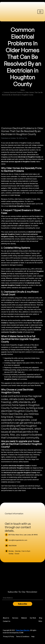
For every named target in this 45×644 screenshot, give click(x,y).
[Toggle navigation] (40, 12)
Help (33, 637)
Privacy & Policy (9, 637)
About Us (6, 618)
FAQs (40, 621)
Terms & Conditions (23, 637)
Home (23, 90)
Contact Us (7, 621)
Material (24, 618)
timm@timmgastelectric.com (16, 540)
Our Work (33, 618)
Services (15, 618)
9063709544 (11, 546)
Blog (41, 618)
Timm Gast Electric (23, 630)
